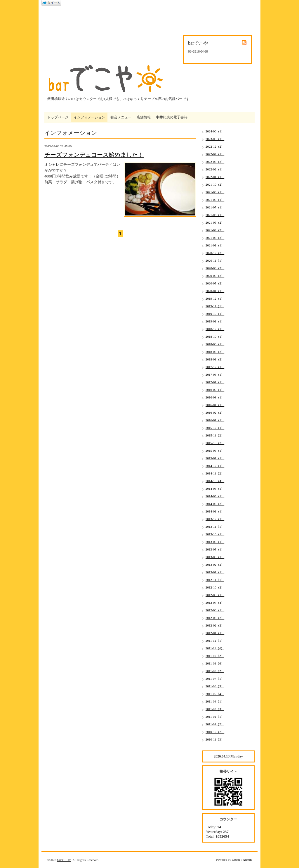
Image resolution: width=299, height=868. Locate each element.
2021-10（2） (215, 184)
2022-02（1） (215, 169)
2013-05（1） (215, 549)
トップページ (58, 117)
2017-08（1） (215, 375)
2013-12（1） (215, 519)
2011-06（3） (215, 686)
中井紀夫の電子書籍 (172, 117)
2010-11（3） (215, 739)
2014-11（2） (215, 473)
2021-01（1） (215, 245)
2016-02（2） (215, 413)
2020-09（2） (215, 268)
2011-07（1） (215, 679)
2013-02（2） (215, 565)
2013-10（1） (215, 534)
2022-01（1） (215, 177)
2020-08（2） (215, 276)
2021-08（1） (215, 200)
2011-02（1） (215, 717)
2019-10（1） (215, 314)
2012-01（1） (215, 633)
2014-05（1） (215, 496)
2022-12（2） (215, 146)
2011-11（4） (215, 648)
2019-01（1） (215, 321)
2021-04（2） (215, 230)
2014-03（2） (215, 504)
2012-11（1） (215, 580)
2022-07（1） (215, 154)
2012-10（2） (215, 587)
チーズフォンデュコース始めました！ (94, 155)
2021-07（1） (215, 207)
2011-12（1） (215, 641)
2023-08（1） (215, 139)
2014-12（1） (215, 466)
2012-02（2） (215, 625)
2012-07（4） (215, 603)
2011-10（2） (215, 656)
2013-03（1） (215, 557)
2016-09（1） (215, 390)
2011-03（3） (215, 709)
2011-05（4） (215, 694)
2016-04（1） (215, 405)
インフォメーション (89, 117)
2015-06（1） (215, 451)
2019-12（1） (215, 298)
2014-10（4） (215, 481)
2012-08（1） (215, 595)
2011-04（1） (215, 701)
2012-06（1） (215, 610)
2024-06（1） (215, 131)
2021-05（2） (215, 222)
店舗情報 (144, 117)
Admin (247, 860)
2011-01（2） (215, 724)
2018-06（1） (215, 344)
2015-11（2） (215, 435)
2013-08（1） (215, 542)
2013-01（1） (215, 572)
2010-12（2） (215, 732)
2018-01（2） (215, 359)
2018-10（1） (215, 336)
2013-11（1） (215, 527)
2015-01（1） (215, 458)
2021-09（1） (215, 192)
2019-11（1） (215, 306)
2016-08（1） (215, 397)
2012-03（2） (215, 618)
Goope (236, 860)
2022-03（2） (215, 162)
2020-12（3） (215, 253)
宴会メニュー (121, 117)
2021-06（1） (215, 215)
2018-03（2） (215, 352)
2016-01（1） (215, 420)
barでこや (64, 860)
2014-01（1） (215, 511)
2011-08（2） (215, 671)
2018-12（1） (215, 329)
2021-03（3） (215, 238)
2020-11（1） (215, 260)
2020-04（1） (215, 291)
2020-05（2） (215, 283)
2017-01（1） (215, 382)
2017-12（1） (215, 367)
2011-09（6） (215, 663)
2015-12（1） (215, 428)
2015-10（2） (215, 443)
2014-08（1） (215, 489)
